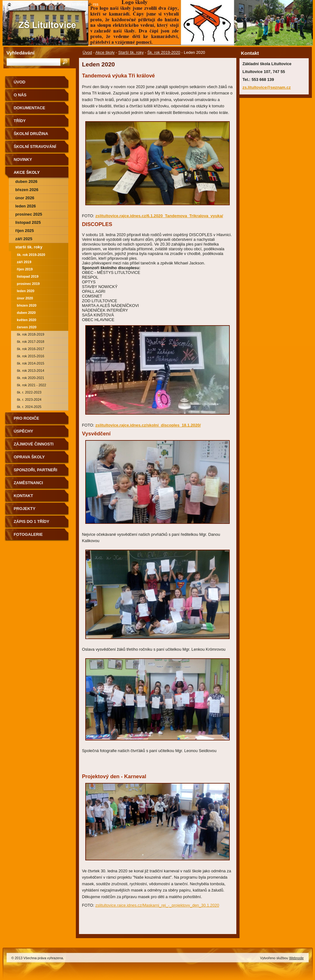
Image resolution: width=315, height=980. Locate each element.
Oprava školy (29, 457)
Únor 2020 (25, 298)
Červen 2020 (27, 327)
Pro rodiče (27, 418)
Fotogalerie (28, 534)
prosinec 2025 (29, 214)
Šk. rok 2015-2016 (31, 356)
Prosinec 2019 (28, 284)
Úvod (87, 52)
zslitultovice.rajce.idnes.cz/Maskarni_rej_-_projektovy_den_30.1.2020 (157, 905)
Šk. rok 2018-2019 (31, 334)
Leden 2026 (26, 206)
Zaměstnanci (28, 483)
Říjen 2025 (25, 231)
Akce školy (105, 52)
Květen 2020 (27, 320)
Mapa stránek (73, 4)
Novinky (23, 159)
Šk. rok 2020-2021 (31, 378)
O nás (20, 95)
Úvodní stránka (25, 4)
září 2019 (24, 262)
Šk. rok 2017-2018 (31, 342)
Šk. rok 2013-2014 (31, 371)
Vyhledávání (21, 53)
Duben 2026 (26, 181)
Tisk (50, 4)
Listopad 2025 (28, 222)
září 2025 (24, 239)
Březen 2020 (27, 305)
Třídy (20, 121)
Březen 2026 (27, 190)
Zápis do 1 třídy (32, 521)
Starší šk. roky (131, 52)
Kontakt (24, 496)
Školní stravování (35, 147)
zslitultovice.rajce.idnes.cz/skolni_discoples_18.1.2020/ (148, 425)
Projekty (25, 509)
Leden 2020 (26, 291)
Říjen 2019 (25, 269)
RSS (96, 4)
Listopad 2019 (28, 276)
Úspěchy (24, 431)
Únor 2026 (25, 198)
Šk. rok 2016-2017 (31, 349)
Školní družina (31, 134)
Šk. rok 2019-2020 (164, 52)
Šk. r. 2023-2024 (29, 399)
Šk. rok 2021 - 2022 (32, 385)
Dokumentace (30, 108)
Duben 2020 (26, 313)
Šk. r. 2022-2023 (29, 392)
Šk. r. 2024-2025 (29, 407)
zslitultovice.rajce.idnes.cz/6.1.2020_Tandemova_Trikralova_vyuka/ (159, 216)
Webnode (296, 958)
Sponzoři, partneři (36, 470)
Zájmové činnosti (34, 444)
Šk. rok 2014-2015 (31, 363)
